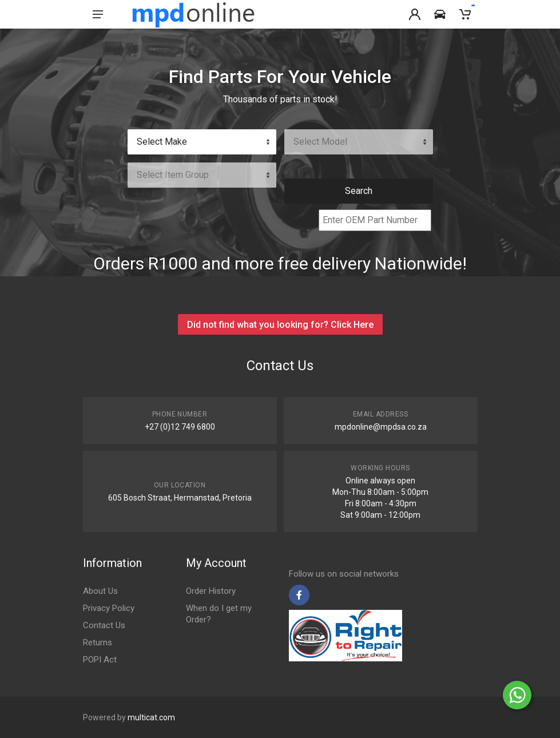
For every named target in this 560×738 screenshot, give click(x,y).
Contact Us (104, 625)
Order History (211, 591)
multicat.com (151, 717)
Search (359, 191)
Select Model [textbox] (320, 142)
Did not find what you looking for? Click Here (280, 325)
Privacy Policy (109, 608)
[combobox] (202, 142)
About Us (100, 591)
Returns (98, 642)
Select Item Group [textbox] (173, 175)
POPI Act (100, 660)
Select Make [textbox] (162, 142)
